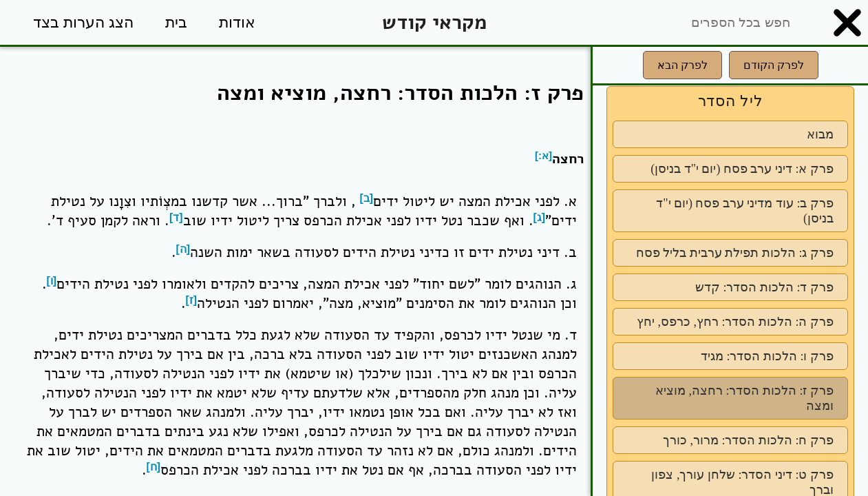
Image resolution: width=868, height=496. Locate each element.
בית (176, 22)
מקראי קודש (434, 22)
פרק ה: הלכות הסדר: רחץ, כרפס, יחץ (735, 322)
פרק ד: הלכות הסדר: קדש (764, 287)
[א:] (543, 155)
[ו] (52, 281)
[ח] (154, 467)
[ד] (176, 217)
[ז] (192, 300)
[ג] (540, 217)
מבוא (820, 134)
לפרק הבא (682, 65)
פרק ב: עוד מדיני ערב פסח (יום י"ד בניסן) (745, 211)
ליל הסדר (731, 101)
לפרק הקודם (774, 65)
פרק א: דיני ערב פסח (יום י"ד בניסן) (742, 169)
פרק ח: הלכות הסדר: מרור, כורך (748, 440)
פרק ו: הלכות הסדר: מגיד (767, 356)
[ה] (183, 249)
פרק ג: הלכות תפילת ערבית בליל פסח (735, 253)
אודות (237, 22)
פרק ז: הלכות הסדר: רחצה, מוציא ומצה (744, 398)
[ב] (367, 198)
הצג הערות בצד (83, 22)
